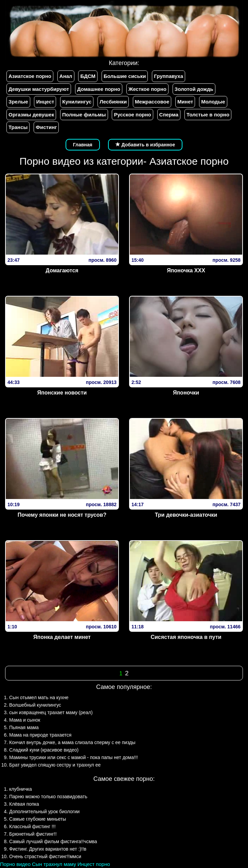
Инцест (45, 102)
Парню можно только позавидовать (48, 797)
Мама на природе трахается (40, 735)
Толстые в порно (208, 115)
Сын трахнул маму (54, 864)
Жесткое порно (147, 89)
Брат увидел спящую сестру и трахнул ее (55, 765)
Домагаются (62, 270)
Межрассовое (152, 102)
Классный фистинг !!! (32, 826)
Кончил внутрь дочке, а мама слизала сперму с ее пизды (72, 742)
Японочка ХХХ (186, 270)
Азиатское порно (30, 76)
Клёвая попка (24, 804)
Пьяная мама (24, 727)
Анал (66, 76)
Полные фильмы (84, 115)
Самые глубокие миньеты (38, 819)
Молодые (213, 102)
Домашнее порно (99, 89)
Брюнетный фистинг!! (33, 834)
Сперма (169, 115)
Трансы (18, 127)
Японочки (186, 393)
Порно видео (15, 864)
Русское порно (132, 115)
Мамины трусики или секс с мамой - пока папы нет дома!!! (74, 757)
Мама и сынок (25, 720)
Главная (83, 145)
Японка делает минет (62, 637)
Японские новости (62, 393)
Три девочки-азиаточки (186, 515)
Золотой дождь (194, 89)
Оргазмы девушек (31, 115)
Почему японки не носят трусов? (62, 515)
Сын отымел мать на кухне (39, 697)
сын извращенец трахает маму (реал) (51, 712)
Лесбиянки (113, 102)
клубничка (21, 789)
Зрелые (18, 102)
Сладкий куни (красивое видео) (44, 750)
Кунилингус (77, 102)
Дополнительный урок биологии (44, 811)
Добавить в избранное (145, 145)
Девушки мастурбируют (39, 89)
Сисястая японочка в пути (186, 637)
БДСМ (88, 76)
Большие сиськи (125, 76)
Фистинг (46, 127)
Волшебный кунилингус (35, 705)
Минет (185, 102)
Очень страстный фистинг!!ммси (45, 856)
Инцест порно (94, 864)
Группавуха (169, 76)
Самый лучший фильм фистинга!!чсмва (53, 841)
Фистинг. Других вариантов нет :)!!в (48, 849)
